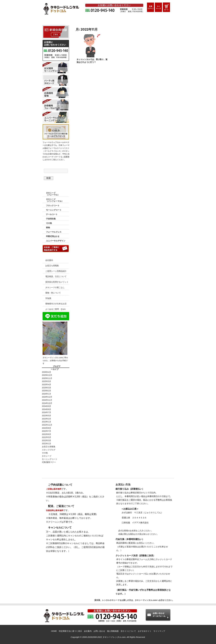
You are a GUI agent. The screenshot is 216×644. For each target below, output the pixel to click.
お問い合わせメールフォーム (160, 20)
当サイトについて (128, 631)
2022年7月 (46, 431)
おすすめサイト (145, 631)
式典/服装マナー (49, 462)
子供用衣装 (51, 219)
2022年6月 (46, 434)
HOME (52, 20)
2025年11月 (47, 378)
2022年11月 (47, 425)
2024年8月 (46, 409)
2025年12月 (47, 375)
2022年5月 (46, 437)
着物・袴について (53, 293)
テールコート (52, 214)
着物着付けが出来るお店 (56, 304)
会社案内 (49, 260)
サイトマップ (159, 631)
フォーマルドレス (54, 232)
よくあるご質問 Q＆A (55, 309)
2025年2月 (46, 391)
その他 (49, 223)
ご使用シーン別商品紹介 (56, 271)
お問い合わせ (99, 631)
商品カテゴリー (56, 188)
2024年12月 (47, 397)
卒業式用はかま (53, 236)
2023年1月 (46, 422)
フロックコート (53, 206)
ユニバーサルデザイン (56, 241)
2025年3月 (46, 388)
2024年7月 (46, 412)
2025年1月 (46, 394)
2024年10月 (47, 403)
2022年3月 (46, 440)
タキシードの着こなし (55, 287)
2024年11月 (47, 400)
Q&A (135, 20)
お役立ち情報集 (52, 266)
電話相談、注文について (56, 276)
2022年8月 (46, 428)
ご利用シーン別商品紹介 (106, 20)
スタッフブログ (49, 450)
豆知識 (48, 298)
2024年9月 (46, 406)
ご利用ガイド (74, 20)
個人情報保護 (113, 631)
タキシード (47, 456)
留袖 (48, 227)
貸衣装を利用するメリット (57, 282)
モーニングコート (54, 210)
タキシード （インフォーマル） (55, 200)
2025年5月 (46, 381)
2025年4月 (46, 384)
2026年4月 (46, 372)
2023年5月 (46, 416)
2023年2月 (46, 419)
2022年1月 (46, 444)
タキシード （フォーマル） (53, 194)
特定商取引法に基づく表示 (70, 631)
